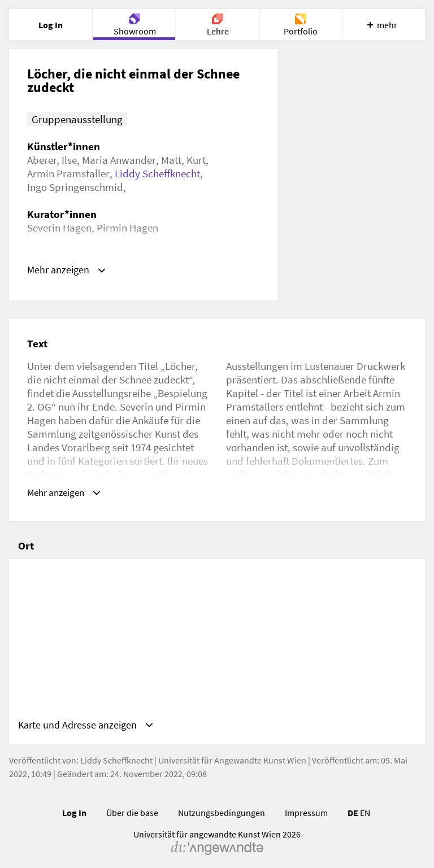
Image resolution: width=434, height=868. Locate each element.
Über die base (132, 806)
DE (353, 806)
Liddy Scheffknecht (157, 173)
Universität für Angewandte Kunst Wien (232, 754)
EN (365, 806)
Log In (74, 806)
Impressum (306, 806)
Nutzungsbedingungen (222, 806)
